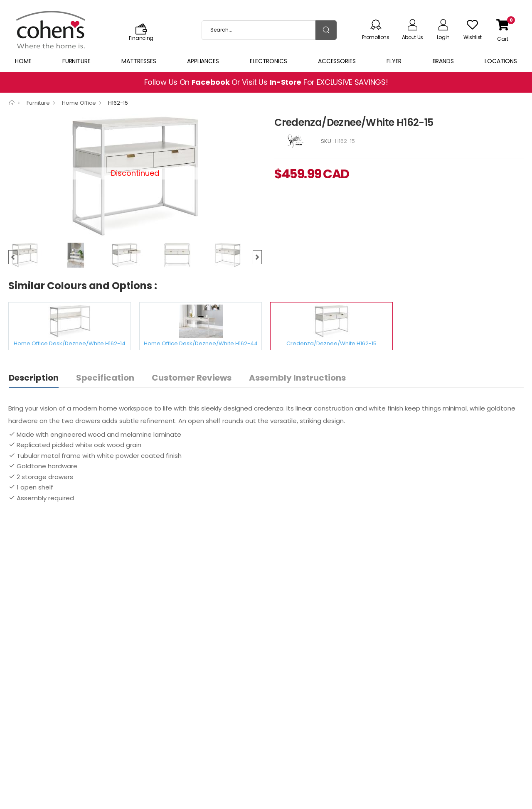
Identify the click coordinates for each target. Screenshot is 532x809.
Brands (443, 61)
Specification (105, 378)
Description (34, 378)
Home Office (79, 103)
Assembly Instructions (297, 378)
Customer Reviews (192, 378)
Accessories (337, 61)
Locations (501, 61)
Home (23, 61)
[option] (34, 255)
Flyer (394, 61)
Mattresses (139, 61)
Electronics (268, 61)
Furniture (76, 61)
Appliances (203, 61)
